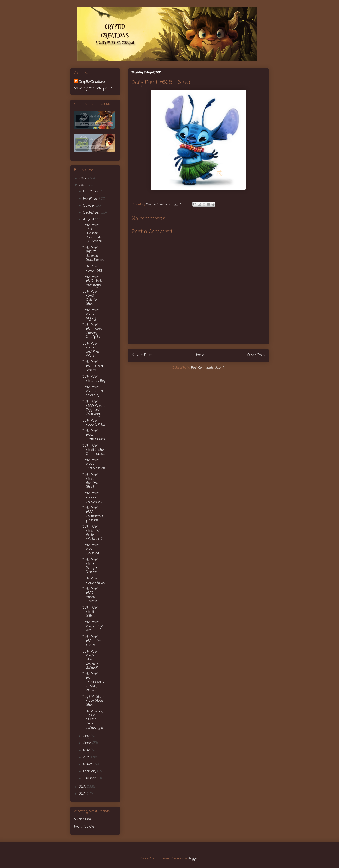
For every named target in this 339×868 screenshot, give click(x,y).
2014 (83, 185)
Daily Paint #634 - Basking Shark (90, 481)
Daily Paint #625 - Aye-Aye (93, 627)
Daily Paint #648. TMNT (93, 269)
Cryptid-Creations (92, 82)
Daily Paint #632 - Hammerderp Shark (93, 514)
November (91, 199)
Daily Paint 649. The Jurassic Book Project (93, 254)
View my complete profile (93, 89)
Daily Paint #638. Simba (93, 423)
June (88, 743)
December (91, 192)
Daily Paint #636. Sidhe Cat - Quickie (94, 450)
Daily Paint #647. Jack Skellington (92, 281)
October (89, 206)
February (90, 772)
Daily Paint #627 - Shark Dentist (90, 595)
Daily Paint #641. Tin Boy (94, 379)
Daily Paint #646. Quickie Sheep (90, 298)
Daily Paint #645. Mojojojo (90, 315)
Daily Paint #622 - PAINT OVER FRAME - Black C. (93, 682)
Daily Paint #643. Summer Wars (91, 350)
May (87, 750)
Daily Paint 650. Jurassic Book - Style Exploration (93, 233)
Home (199, 355)
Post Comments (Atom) (208, 368)
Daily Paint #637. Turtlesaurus (94, 435)
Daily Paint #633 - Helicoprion (92, 498)
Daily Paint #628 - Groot (94, 581)
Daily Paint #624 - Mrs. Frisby (93, 641)
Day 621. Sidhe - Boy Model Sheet (93, 701)
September (92, 213)
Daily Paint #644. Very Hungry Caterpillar (92, 331)
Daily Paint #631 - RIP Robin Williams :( (92, 533)
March (89, 764)
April (87, 757)
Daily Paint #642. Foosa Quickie (93, 366)
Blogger (193, 859)
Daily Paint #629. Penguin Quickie (90, 566)
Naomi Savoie (84, 827)
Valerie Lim (83, 819)
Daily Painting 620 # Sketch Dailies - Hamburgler (93, 720)
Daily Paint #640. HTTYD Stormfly (93, 391)
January (90, 778)
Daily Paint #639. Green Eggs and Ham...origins (93, 408)
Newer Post (142, 355)
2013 (83, 787)
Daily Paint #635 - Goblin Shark (94, 465)
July (87, 736)
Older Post (256, 355)
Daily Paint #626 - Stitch (90, 612)
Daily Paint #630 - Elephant (91, 550)
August (89, 220)
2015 (83, 178)
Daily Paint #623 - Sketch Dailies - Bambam (91, 660)
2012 (83, 794)
